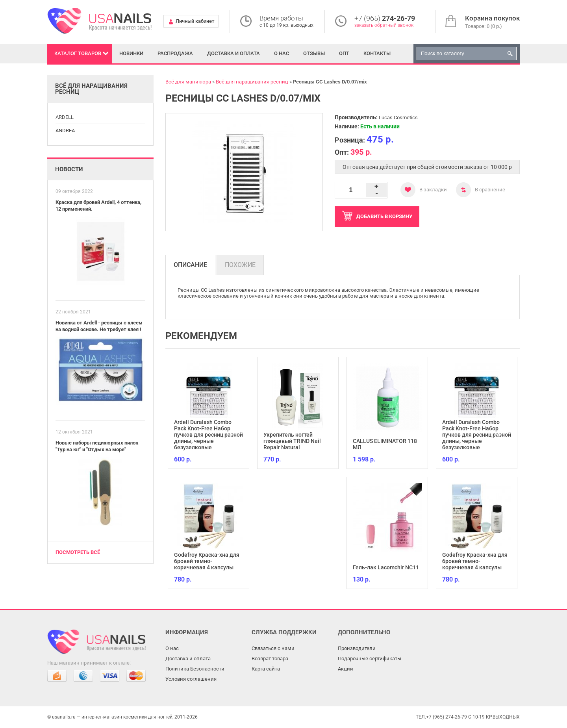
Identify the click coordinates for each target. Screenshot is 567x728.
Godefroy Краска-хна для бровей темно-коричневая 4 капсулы (207, 561)
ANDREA (65, 131)
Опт (344, 53)
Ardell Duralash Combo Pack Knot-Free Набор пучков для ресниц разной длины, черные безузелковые (208, 435)
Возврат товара (270, 659)
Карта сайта (266, 669)
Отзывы (314, 53)
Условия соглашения (191, 679)
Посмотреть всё (78, 552)
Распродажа (175, 53)
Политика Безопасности (195, 669)
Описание (190, 265)
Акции (346, 669)
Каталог (78, 53)
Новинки (131, 53)
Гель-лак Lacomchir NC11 (386, 567)
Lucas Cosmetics (398, 118)
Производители (357, 648)
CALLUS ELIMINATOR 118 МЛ (385, 444)
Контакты (377, 53)
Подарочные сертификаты (370, 659)
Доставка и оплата (233, 53)
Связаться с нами (273, 648)
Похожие (240, 265)
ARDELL (65, 117)
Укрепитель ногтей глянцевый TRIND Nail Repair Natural (292, 441)
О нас (282, 53)
